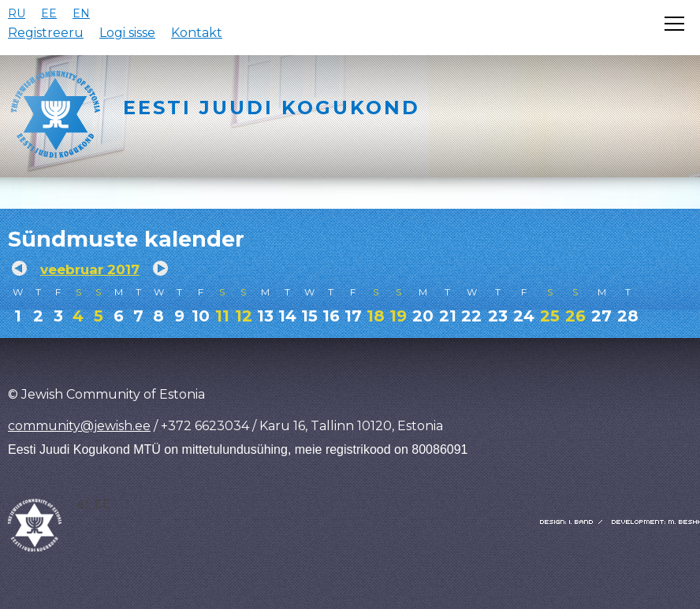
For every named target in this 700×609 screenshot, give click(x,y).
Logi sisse (127, 33)
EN (81, 13)
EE (49, 13)
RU (17, 13)
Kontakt (197, 33)
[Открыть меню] (674, 24)
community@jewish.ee (79, 426)
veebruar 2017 (90, 269)
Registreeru (46, 33)
